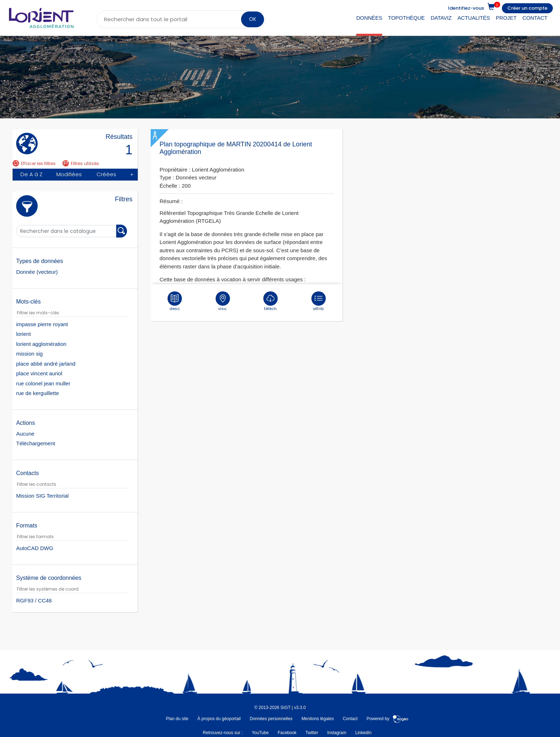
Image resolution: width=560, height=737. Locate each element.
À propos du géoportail (219, 719)
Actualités (474, 18)
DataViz (441, 18)
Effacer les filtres (34, 163)
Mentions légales (317, 719)
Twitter (312, 733)
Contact (535, 18)
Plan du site (177, 719)
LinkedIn (363, 733)
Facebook (287, 733)
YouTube (260, 733)
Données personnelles (271, 719)
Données (369, 18)
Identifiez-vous (466, 8)
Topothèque (406, 18)
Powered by (388, 719)
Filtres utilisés (81, 163)
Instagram (337, 733)
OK (253, 19)
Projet (506, 18)
